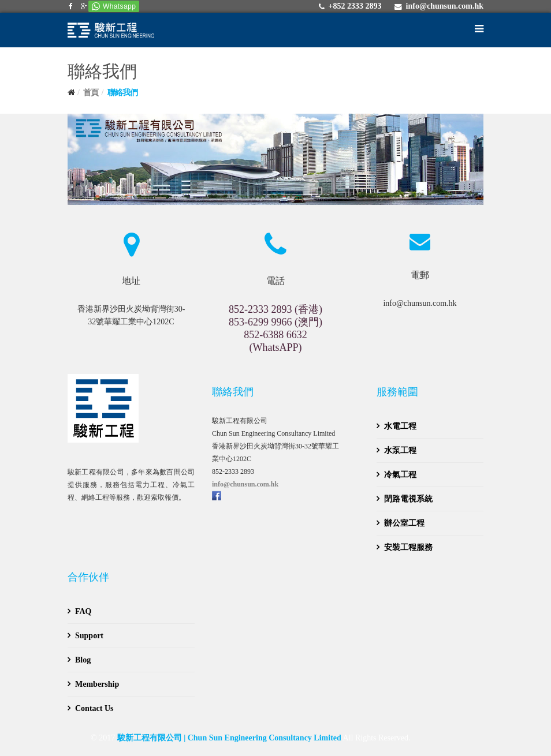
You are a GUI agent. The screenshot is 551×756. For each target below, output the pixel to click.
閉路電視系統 (408, 499)
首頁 (91, 93)
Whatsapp (119, 6)
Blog (83, 660)
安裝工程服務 (408, 547)
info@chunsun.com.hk (445, 6)
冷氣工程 (400, 475)
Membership (97, 684)
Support (89, 636)
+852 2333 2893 (355, 6)
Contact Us (94, 708)
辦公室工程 (404, 523)
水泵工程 (400, 450)
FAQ (83, 611)
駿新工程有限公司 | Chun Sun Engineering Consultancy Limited (229, 738)
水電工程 (400, 426)
